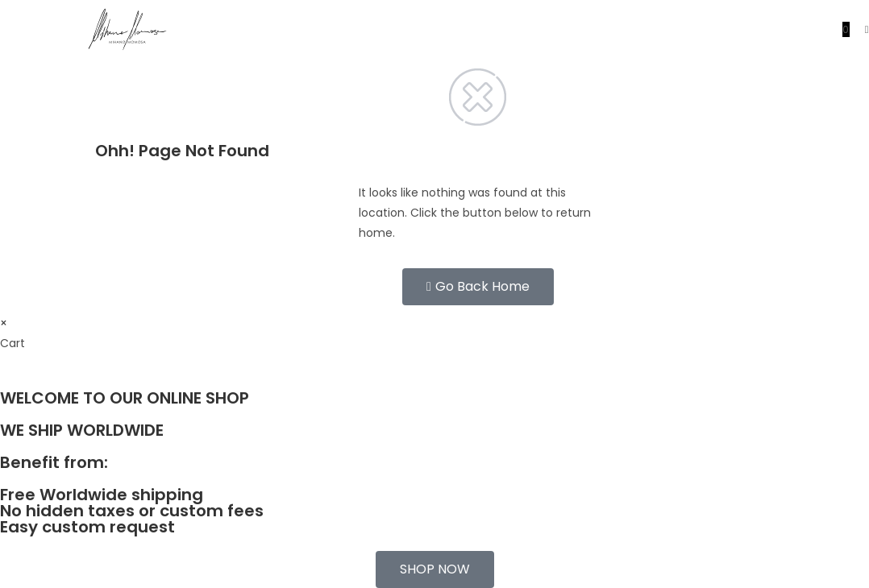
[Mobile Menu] (861, 29)
